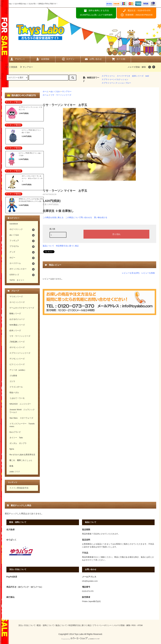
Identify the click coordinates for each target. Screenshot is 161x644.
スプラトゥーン (108, 76)
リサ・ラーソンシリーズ (61, 95)
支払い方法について (27, 625)
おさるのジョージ (17, 319)
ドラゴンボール (16, 387)
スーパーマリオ (123, 76)
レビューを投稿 (148, 273)
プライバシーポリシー (102, 625)
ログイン (68, 59)
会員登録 (43, 59)
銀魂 (11, 466)
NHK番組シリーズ (17, 325)
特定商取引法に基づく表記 (67, 246)
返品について (48, 246)
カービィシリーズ (17, 302)
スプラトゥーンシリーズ (20, 353)
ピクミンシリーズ (17, 364)
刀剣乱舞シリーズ (17, 342)
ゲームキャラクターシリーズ (22, 308)
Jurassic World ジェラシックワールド (22, 411)
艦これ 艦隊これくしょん (21, 460)
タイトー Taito (16, 438)
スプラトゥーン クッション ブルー (116, 83)
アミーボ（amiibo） (18, 370)
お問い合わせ (93, 59)
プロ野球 (13, 376)
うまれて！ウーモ (17, 398)
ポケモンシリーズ (17, 347)
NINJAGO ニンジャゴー (20, 404)
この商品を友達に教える (53, 217)
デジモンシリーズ (17, 359)
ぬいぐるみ (55, 92)
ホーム (46, 92)
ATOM (140, 625)
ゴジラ (12, 381)
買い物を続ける (101, 217)
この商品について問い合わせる (79, 217)
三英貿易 (11, 67)
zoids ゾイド (15, 472)
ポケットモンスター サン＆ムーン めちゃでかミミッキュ (32, 178)
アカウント (17, 59)
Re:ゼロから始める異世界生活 (22, 455)
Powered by (80, 639)
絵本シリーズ (138, 76)
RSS (134, 625)
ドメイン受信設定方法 (19, 488)
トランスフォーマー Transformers (22, 425)
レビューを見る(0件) (131, 273)
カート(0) (118, 59)
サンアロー (26, 67)
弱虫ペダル (14, 393)
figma (12, 449)
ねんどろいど (15, 432)
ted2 (147, 76)
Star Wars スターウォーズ (21, 418)
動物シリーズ (15, 314)
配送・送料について (46, 625)
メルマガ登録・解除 (137, 67)
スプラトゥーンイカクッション (115, 79)
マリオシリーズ (16, 297)
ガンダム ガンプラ (18, 443)
